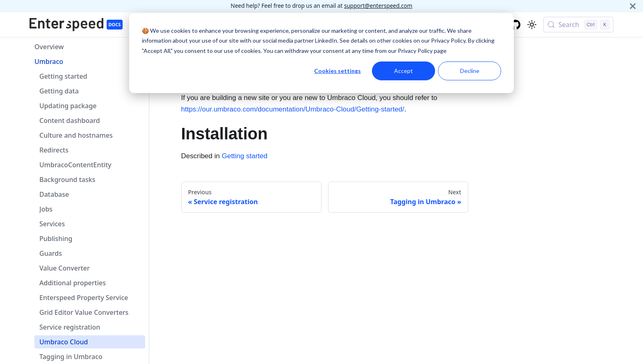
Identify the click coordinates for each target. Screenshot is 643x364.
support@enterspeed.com (378, 6)
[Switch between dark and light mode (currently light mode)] (532, 25)
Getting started (245, 156)
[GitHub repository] (515, 25)
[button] (87, 61)
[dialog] (321, 53)
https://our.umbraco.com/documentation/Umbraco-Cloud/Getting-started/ (293, 109)
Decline (470, 71)
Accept (404, 71)
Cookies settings (337, 71)
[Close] (633, 6)
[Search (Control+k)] (578, 25)
